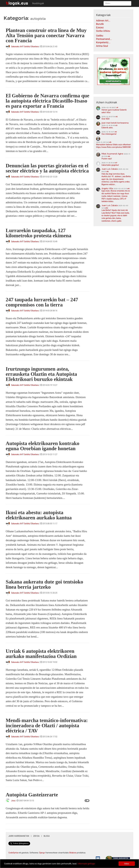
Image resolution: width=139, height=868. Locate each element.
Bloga (47, 836)
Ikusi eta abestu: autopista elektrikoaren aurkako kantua (39, 515)
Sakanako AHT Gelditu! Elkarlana (25, 47)
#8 (108, 172)
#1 (117, 108)
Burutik (100, 24)
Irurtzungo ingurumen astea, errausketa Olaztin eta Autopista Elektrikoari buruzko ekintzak (41, 374)
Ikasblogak (38, 3)
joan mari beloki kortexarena (115, 123)
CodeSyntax (13, 853)
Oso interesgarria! (109, 134)
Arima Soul (102, 46)
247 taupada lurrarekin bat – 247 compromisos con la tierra (42, 302)
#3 (116, 125)
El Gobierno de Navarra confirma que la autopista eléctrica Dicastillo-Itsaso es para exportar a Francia (48, 101)
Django (42, 853)
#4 (116, 132)
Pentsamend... (104, 39)
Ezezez (100, 27)
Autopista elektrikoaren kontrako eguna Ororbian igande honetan (42, 446)
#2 (117, 117)
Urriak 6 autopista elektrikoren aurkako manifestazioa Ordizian (41, 654)
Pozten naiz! (107, 159)
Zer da (36, 836)
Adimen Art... (103, 21)
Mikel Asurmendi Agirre (112, 154)
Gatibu (100, 36)
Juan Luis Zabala (110, 169)
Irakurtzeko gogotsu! (110, 165)
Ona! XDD (106, 119)
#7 (116, 163)
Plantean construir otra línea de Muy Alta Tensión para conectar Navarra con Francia (46, 35)
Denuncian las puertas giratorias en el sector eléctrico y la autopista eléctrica (47, 168)
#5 (110, 142)
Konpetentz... (103, 42)
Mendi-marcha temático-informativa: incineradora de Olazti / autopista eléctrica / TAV (47, 725)
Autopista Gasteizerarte (32, 795)
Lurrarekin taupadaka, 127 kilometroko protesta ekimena (38, 233)
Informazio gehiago (89, 864)
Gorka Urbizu (103, 31)
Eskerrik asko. (107, 128)
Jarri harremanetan (19, 836)
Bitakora (73, 853)
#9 (128, 189)
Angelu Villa (107, 188)
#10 (107, 208)
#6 (109, 156)
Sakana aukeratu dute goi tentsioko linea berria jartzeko (44, 584)
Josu (13, 801)
